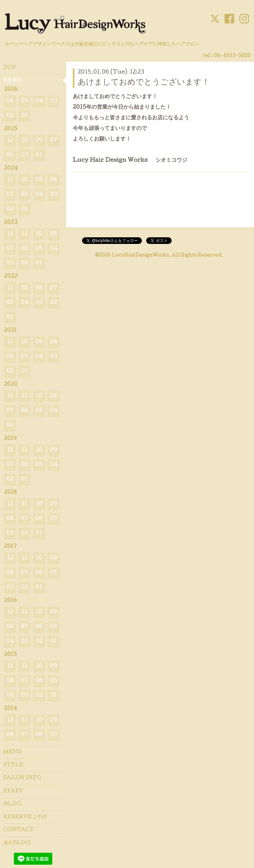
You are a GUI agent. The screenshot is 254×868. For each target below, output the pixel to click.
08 (54, 180)
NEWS (12, 81)
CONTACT (19, 830)
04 (39, 101)
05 (24, 101)
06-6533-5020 (232, 56)
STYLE (13, 765)
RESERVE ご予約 (25, 817)
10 (24, 141)
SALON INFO (22, 778)
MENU (13, 752)
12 (10, 141)
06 (10, 101)
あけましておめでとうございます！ (144, 83)
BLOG (12, 804)
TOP (10, 68)
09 (39, 141)
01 (24, 116)
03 (54, 101)
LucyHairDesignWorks (140, 256)
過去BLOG (17, 843)
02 (10, 116)
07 (54, 141)
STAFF (13, 791)
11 (10, 180)
